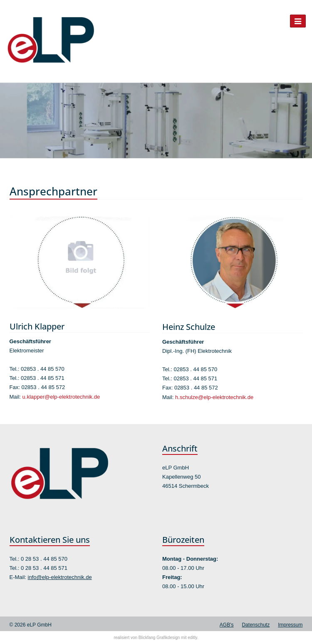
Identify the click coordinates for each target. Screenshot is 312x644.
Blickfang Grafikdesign (159, 638)
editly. (193, 638)
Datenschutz (256, 625)
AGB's (227, 625)
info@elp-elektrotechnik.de (60, 577)
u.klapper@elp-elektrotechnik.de (61, 397)
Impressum (290, 625)
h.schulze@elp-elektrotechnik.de (214, 397)
